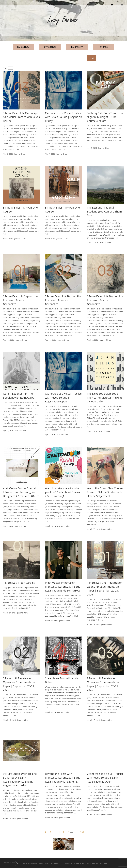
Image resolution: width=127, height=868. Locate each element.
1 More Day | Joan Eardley (19, 583)
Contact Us (68, 863)
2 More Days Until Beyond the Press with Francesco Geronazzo (63, 300)
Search (91, 58)
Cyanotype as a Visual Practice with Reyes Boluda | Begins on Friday (63, 117)
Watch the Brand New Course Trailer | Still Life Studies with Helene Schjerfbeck (105, 492)
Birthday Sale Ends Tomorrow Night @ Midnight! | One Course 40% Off (105, 117)
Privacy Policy (44, 863)
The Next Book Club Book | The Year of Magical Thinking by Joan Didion (104, 398)
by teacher (50, 47)
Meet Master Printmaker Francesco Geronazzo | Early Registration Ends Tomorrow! (63, 587)
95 (76, 832)
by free (104, 47)
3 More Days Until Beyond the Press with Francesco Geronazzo (105, 300)
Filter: (5, 68)
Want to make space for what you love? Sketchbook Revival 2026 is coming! (63, 492)
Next (83, 832)
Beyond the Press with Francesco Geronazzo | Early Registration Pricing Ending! (63, 778)
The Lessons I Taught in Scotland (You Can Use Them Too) (104, 211)
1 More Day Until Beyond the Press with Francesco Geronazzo (20, 300)
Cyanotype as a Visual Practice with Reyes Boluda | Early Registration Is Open (105, 778)
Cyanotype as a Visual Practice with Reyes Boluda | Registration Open (63, 398)
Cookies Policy (56, 863)
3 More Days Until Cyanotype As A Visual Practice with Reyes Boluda (21, 117)
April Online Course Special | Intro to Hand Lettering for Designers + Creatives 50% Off (21, 492)
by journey (23, 47)
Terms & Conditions (30, 863)
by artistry (77, 47)
